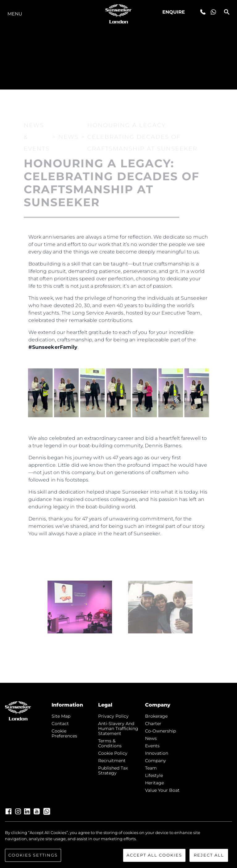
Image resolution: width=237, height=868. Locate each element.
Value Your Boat (162, 790)
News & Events (37, 126)
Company (156, 761)
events (152, 746)
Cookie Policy (113, 753)
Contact (60, 724)
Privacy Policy (113, 716)
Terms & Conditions (110, 743)
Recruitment (112, 761)
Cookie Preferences (64, 733)
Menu (15, 14)
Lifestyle (154, 775)
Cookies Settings (33, 855)
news (151, 738)
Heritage (154, 783)
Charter (153, 724)
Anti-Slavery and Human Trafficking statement (118, 728)
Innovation (157, 753)
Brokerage (156, 716)
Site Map (61, 716)
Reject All (209, 855)
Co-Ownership (160, 731)
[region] (118, 846)
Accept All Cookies (154, 855)
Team (151, 768)
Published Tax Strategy (113, 770)
